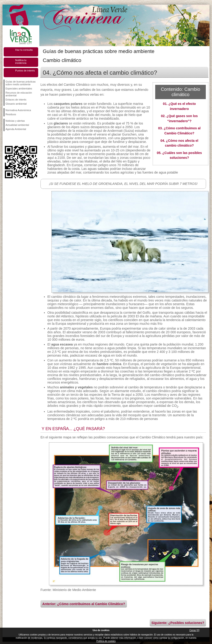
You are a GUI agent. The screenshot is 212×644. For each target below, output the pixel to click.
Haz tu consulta (24, 50)
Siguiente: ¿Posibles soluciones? (178, 623)
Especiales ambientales (19, 89)
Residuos (11, 114)
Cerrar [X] (194, 630)
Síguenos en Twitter (14, 139)
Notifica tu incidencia (21, 62)
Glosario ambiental (16, 104)
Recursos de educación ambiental (19, 94)
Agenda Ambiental (16, 129)
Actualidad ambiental (17, 125)
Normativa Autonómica (18, 110)
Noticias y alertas (15, 121)
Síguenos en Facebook (6, 139)
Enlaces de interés (16, 100)
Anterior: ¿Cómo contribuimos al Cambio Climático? (84, 604)
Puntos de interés (25, 71)
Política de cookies (106, 641)
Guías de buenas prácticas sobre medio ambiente (21, 83)
